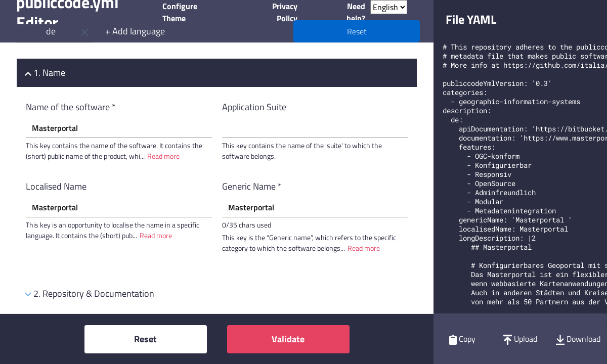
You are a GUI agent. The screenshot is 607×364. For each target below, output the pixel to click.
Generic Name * (252, 186)
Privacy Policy (285, 12)
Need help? (356, 12)
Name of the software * (71, 107)
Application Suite (254, 107)
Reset (145, 339)
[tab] (217, 73)
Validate (288, 339)
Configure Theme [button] (180, 12)
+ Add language (135, 31)
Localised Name (56, 186)
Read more (163, 156)
